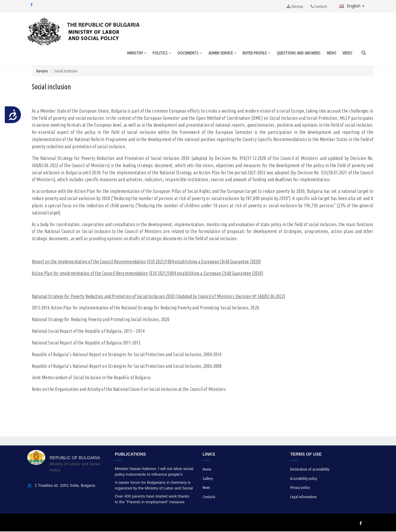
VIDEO (347, 53)
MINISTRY (127, 53)
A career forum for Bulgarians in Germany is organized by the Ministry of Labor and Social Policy (154, 486)
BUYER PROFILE (253, 53)
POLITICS (153, 53)
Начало (42, 72)
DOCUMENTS (182, 53)
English (352, 6)
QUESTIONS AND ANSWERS (298, 53)
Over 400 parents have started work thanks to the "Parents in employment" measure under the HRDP (152, 500)
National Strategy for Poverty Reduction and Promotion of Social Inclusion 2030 (104, 297)
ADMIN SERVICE (216, 53)
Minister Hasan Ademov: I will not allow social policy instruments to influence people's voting (154, 472)
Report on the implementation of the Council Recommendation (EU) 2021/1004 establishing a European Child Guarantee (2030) (146, 262)
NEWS (332, 53)
